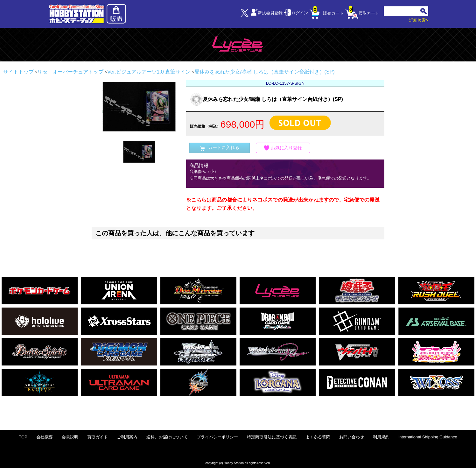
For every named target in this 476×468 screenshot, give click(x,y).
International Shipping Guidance (428, 437)
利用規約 (381, 437)
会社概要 (45, 437)
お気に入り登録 (283, 148)
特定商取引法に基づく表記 (272, 437)
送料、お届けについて (167, 437)
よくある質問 (318, 437)
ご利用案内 (127, 437)
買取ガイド (98, 437)
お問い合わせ (352, 437)
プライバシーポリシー (217, 437)
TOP (23, 437)
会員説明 (70, 437)
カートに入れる (220, 148)
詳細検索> (419, 20)
